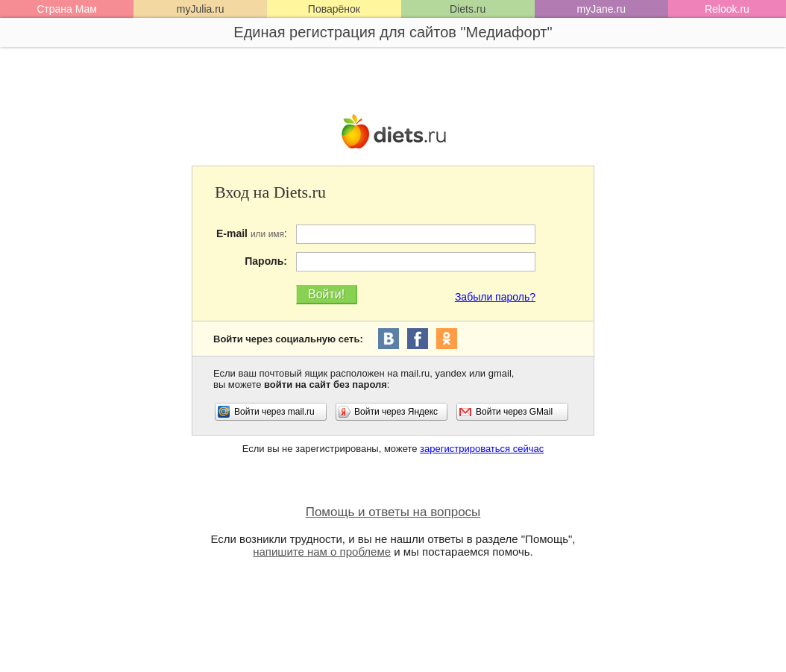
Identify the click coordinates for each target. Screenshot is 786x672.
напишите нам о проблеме (322, 552)
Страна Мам (67, 9)
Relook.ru (727, 9)
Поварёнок (334, 9)
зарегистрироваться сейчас (482, 449)
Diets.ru (468, 9)
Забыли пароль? (495, 297)
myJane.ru (601, 9)
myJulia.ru (201, 9)
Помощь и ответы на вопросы (393, 512)
